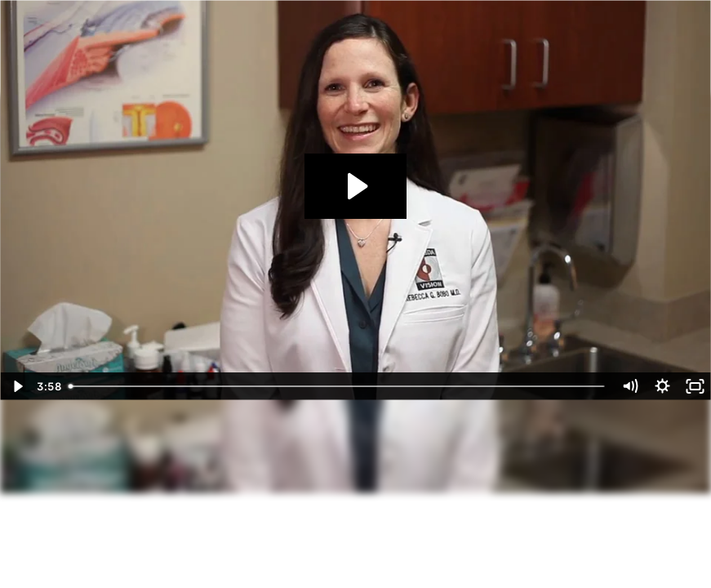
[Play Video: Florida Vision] (355, 186)
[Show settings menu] (662, 386)
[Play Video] (16, 386)
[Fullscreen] (695, 386)
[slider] (338, 386)
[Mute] (629, 386)
